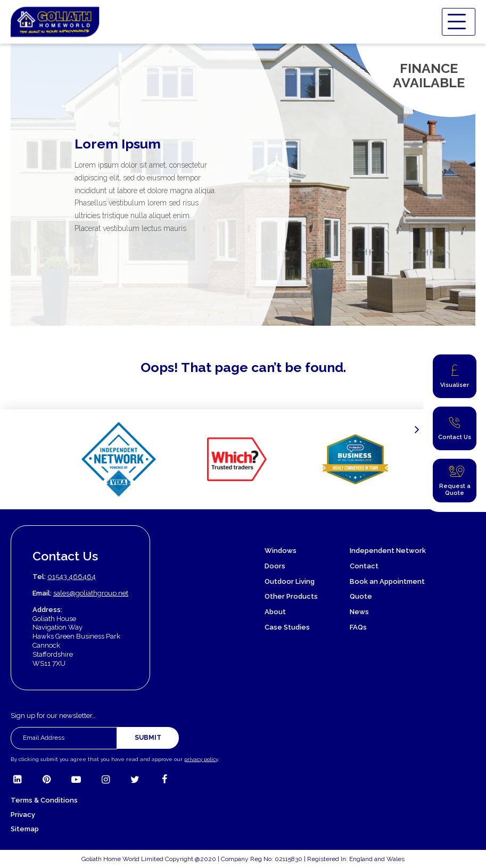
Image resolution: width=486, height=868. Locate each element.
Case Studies (287, 627)
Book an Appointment (387, 581)
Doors (275, 566)
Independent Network (388, 551)
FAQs (358, 627)
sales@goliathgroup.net (91, 593)
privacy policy (201, 759)
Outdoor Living (290, 581)
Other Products (291, 596)
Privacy (23, 815)
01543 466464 (72, 577)
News (359, 612)
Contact (364, 566)
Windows (281, 551)
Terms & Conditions (44, 800)
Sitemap (25, 829)
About (275, 612)
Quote (361, 596)
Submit (148, 738)
